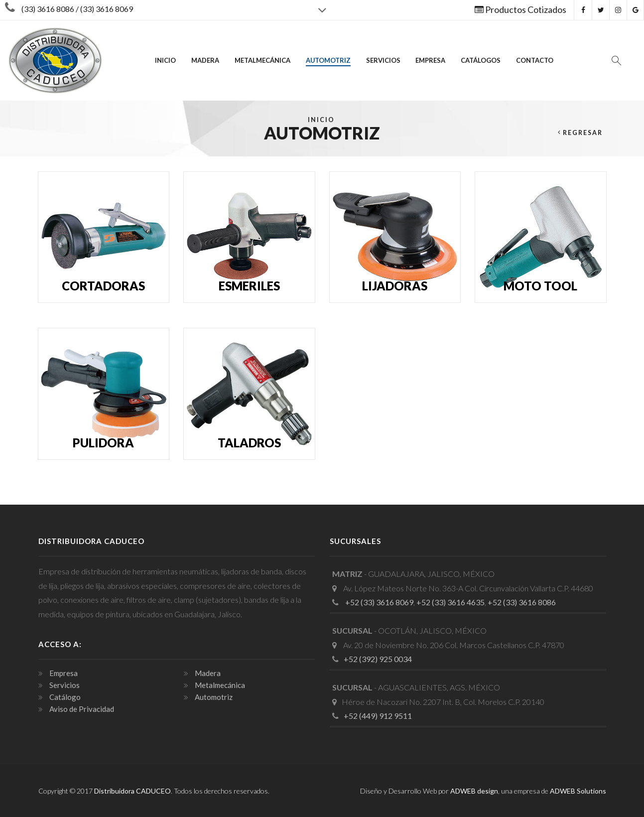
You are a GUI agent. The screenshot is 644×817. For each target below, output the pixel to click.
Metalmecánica (262, 60)
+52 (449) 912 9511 (378, 716)
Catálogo (64, 697)
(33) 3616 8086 (48, 9)
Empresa (430, 60)
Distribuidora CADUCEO (132, 791)
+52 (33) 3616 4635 (451, 602)
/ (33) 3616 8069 (104, 9)
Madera (205, 60)
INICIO (165, 60)
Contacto (535, 60)
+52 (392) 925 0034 (378, 659)
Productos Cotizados (520, 9)
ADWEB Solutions (578, 791)
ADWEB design (474, 791)
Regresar (583, 133)
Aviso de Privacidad (81, 709)
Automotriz (328, 60)
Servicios (383, 60)
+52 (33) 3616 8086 (522, 602)
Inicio (321, 120)
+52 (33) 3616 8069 (379, 602)
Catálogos (481, 60)
